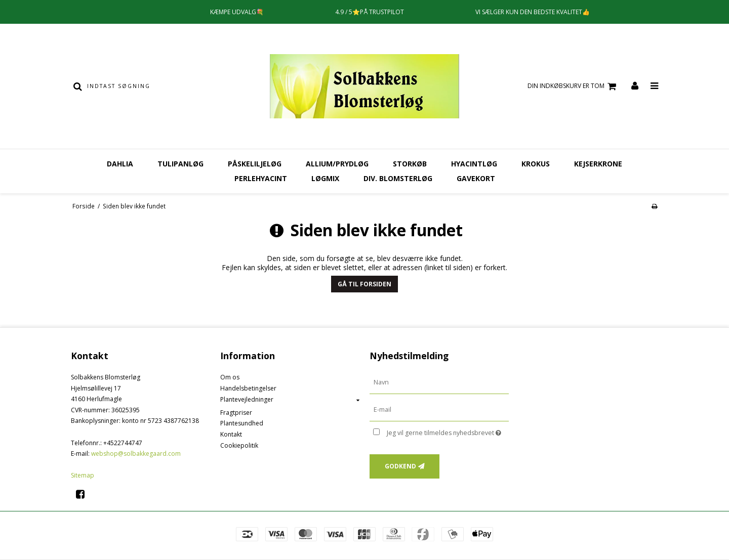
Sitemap (83, 475)
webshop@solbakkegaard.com (136, 454)
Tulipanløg (180, 164)
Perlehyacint (261, 178)
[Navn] (439, 382)
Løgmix (325, 178)
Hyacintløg (474, 164)
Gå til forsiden (364, 284)
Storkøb (410, 164)
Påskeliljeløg (255, 164)
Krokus (536, 164)
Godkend (400, 466)
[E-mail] (439, 410)
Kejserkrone (598, 164)
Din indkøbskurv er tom (573, 86)
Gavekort (476, 178)
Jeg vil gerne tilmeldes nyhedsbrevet (448, 431)
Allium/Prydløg (337, 164)
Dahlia (120, 164)
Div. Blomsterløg (398, 178)
